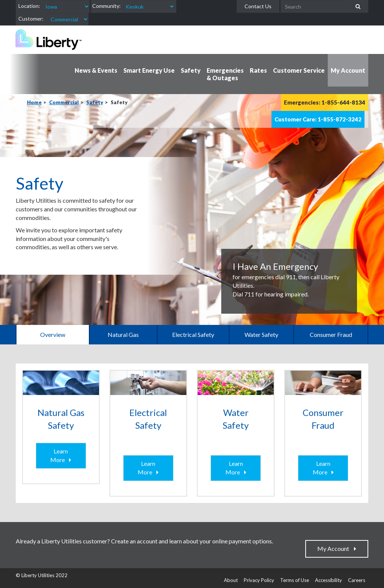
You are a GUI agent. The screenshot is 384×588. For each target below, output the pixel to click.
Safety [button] (191, 70)
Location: (29, 6)
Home (34, 102)
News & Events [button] (96, 70)
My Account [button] (348, 70)
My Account (335, 548)
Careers (357, 580)
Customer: (31, 19)
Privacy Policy (259, 580)
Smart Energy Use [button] (149, 70)
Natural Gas (123, 334)
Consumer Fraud (331, 334)
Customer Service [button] (299, 70)
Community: (106, 6)
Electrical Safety (193, 334)
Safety (95, 102)
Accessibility (328, 580)
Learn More (59, 455)
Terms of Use (295, 580)
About (231, 580)
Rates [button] (258, 70)
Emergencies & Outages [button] (225, 74)
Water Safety (261, 334)
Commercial (64, 102)
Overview (53, 334)
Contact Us (258, 6)
